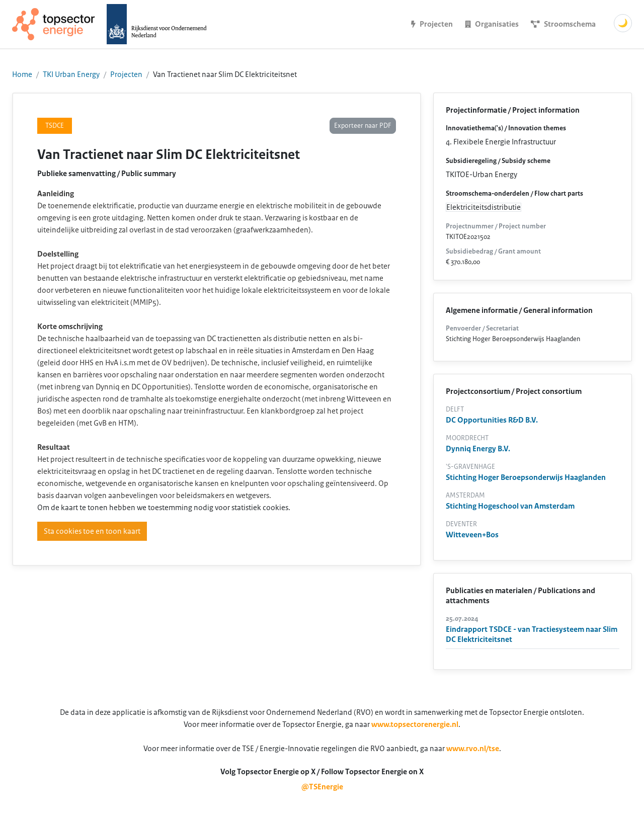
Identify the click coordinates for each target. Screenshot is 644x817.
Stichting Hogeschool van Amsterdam (510, 506)
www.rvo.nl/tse (473, 749)
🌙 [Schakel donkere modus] (623, 23)
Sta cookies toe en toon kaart (92, 531)
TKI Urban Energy (71, 74)
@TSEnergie (322, 787)
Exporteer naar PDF (363, 126)
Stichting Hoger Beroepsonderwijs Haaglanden (526, 477)
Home (22, 74)
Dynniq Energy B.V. (478, 449)
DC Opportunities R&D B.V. (492, 420)
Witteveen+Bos (472, 535)
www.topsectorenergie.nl (415, 724)
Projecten (126, 74)
